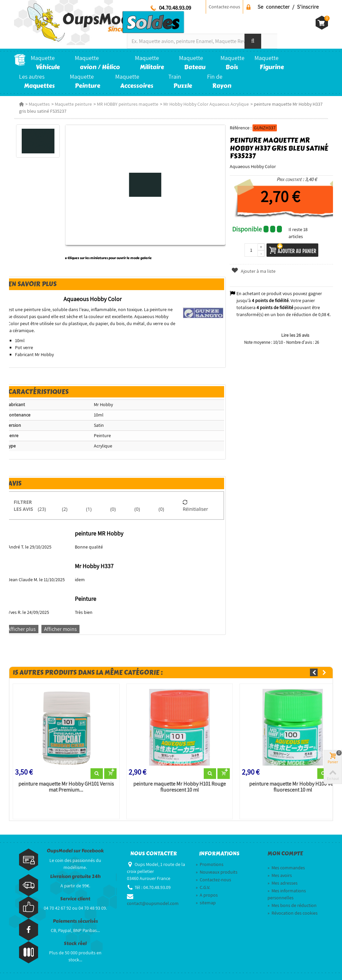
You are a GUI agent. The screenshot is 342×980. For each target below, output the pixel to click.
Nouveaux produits (217, 872)
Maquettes (39, 104)
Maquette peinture (73, 104)
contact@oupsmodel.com (153, 903)
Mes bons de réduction (292, 905)
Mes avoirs (280, 875)
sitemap (206, 903)
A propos (207, 895)
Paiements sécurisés (75, 921)
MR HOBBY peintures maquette (128, 104)
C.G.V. (203, 887)
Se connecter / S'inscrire (288, 7)
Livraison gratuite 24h (75, 876)
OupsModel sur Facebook (75, 851)
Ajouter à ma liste (253, 271)
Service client (75, 899)
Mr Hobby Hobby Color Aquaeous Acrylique (206, 104)
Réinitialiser (195, 506)
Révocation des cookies (293, 913)
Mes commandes (286, 868)
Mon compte (285, 854)
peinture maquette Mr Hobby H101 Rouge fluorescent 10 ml (180, 787)
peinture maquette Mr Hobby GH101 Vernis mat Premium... (66, 787)
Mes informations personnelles (287, 894)
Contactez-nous (224, 7)
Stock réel (75, 943)
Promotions (210, 864)
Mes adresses (283, 883)
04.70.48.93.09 (175, 8)
